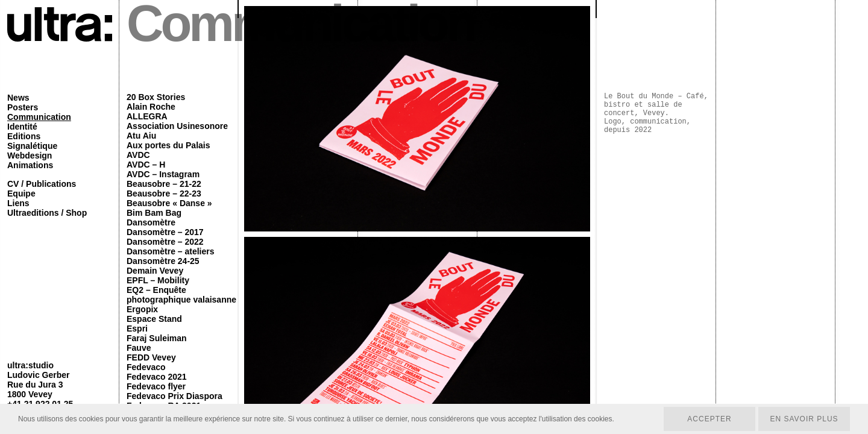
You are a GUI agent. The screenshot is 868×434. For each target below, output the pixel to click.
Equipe (21, 193)
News (18, 98)
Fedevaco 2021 (157, 377)
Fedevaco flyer (156, 386)
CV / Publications (42, 184)
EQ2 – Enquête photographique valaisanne (181, 295)
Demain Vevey (155, 271)
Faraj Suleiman (157, 338)
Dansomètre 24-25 (163, 261)
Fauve (139, 348)
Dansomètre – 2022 (165, 242)
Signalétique (32, 146)
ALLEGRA (147, 116)
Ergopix (142, 309)
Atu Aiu (141, 136)
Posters (23, 107)
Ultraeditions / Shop (47, 213)
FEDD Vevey (151, 357)
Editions (24, 136)
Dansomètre (151, 222)
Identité (22, 127)
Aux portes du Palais (168, 145)
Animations (30, 165)
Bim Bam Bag (154, 213)
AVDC (138, 155)
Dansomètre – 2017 (165, 232)
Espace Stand (154, 319)
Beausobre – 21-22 (164, 184)
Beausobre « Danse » (169, 203)
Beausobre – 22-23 (164, 193)
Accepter (709, 419)
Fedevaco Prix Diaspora (175, 396)
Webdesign (30, 156)
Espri (137, 329)
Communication (39, 117)
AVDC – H (146, 165)
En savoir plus (804, 419)
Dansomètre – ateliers (171, 251)
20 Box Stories (156, 97)
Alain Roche (151, 107)
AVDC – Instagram (163, 174)
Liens (18, 203)
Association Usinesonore (177, 126)
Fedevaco (146, 367)
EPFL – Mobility (158, 280)
